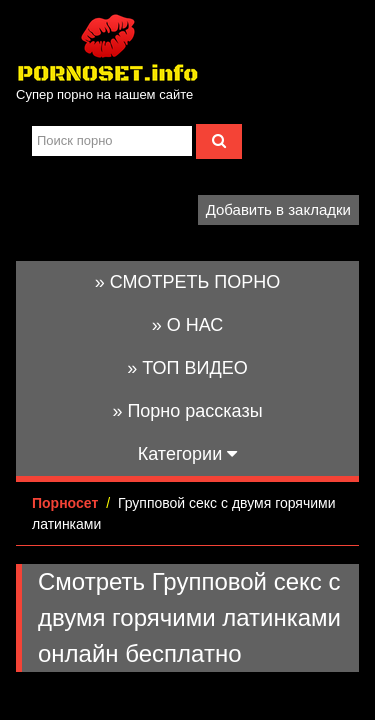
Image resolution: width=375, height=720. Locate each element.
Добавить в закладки (278, 209)
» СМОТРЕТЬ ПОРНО (188, 282)
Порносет (65, 503)
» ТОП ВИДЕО (187, 368)
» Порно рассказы (187, 411)
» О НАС (188, 325)
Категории (187, 454)
